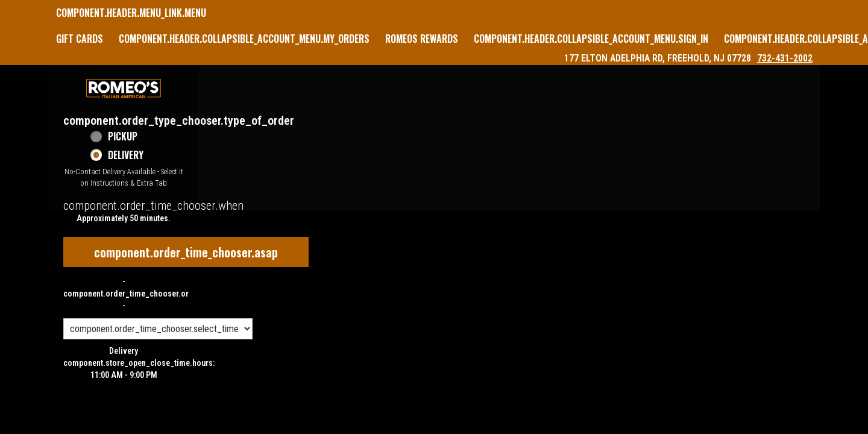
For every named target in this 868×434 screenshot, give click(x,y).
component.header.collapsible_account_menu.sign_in (591, 39)
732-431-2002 (785, 58)
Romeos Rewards (422, 39)
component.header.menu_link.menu (131, 13)
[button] (124, 89)
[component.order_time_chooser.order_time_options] (158, 329)
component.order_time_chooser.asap (186, 252)
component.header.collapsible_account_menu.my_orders (244, 39)
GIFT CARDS (80, 39)
